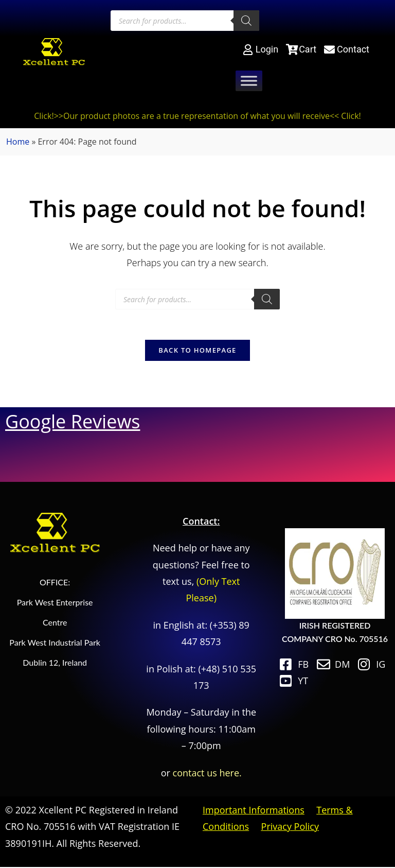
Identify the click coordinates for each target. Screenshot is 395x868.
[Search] (246, 21)
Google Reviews (73, 422)
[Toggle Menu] (249, 81)
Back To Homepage (197, 351)
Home (18, 142)
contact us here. (207, 773)
